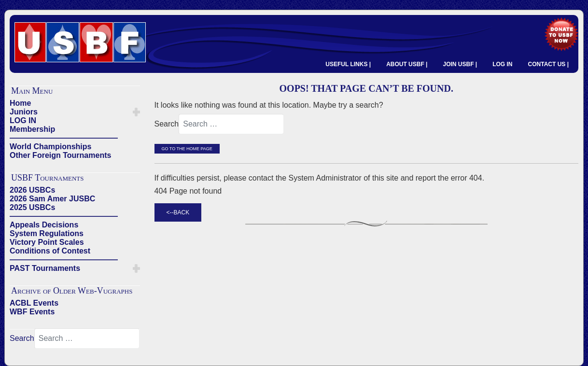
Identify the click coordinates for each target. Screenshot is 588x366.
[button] (136, 112)
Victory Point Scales (47, 242)
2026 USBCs (32, 190)
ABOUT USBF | (407, 64)
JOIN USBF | (460, 64)
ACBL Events (34, 303)
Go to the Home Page (187, 149)
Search (22, 338)
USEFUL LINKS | (348, 64)
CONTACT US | (548, 64)
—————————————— (64, 138)
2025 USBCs (32, 207)
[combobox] (87, 338)
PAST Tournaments (45, 268)
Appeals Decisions (44, 225)
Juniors (24, 112)
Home (20, 103)
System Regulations (47, 233)
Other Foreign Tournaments (60, 155)
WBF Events (32, 312)
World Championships (50, 147)
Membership (32, 129)
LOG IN (502, 64)
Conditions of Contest (50, 251)
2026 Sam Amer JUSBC (52, 199)
